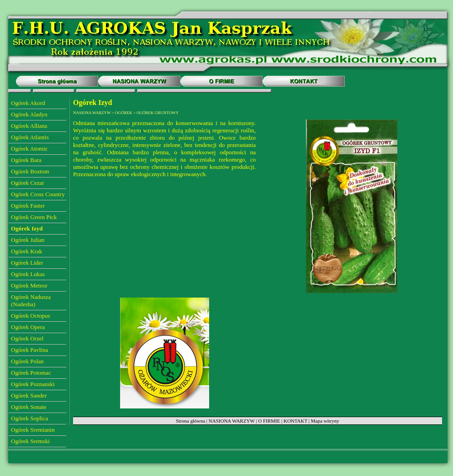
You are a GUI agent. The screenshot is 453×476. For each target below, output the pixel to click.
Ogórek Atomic (29, 149)
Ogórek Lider (27, 263)
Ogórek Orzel (27, 338)
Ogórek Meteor (29, 285)
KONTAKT (295, 421)
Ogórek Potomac (31, 373)
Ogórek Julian (28, 240)
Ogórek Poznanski (33, 384)
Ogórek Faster (28, 206)
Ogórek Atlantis (30, 137)
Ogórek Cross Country (38, 194)
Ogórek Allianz (29, 126)
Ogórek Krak (26, 251)
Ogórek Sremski (30, 441)
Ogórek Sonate (29, 407)
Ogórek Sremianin (33, 430)
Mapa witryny (325, 421)
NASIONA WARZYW (232, 421)
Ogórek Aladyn (29, 114)
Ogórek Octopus (31, 316)
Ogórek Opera (28, 327)
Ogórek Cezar (28, 183)
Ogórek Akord (28, 103)
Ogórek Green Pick (34, 217)
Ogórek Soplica (29, 418)
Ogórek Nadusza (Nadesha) (31, 301)
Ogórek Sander (29, 395)
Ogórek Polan (27, 361)
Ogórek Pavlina (29, 350)
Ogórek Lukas (28, 274)
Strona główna (190, 421)
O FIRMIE (269, 421)
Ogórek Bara (26, 160)
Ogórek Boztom (30, 171)
